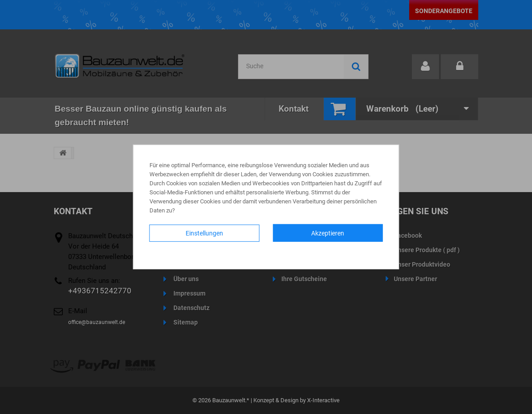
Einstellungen (204, 233)
